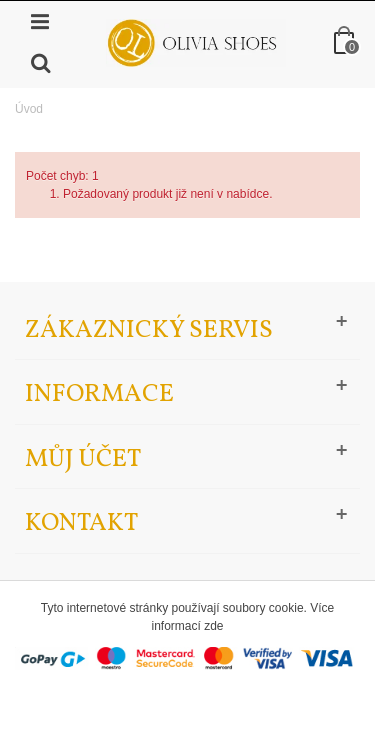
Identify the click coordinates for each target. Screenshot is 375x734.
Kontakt (81, 523)
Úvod (29, 109)
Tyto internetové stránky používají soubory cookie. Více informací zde (187, 617)
